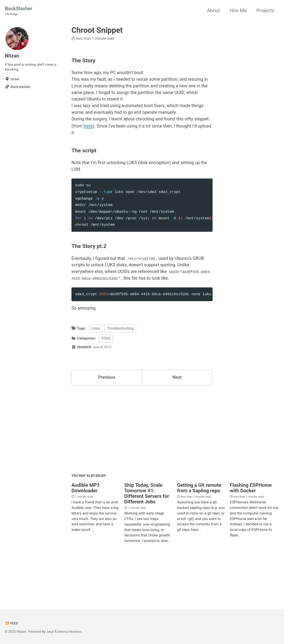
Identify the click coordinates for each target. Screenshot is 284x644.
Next (177, 407)
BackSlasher (19, 11)
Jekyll (51, 632)
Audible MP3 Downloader (86, 519)
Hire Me (238, 11)
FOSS (106, 367)
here (107, 135)
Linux (96, 357)
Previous (107, 407)
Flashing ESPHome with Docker (251, 519)
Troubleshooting (120, 357)
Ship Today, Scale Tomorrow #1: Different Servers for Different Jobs (147, 525)
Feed (12, 623)
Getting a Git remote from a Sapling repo (199, 519)
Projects (265, 11)
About (213, 11)
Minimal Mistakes (72, 632)
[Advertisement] (175, 467)
